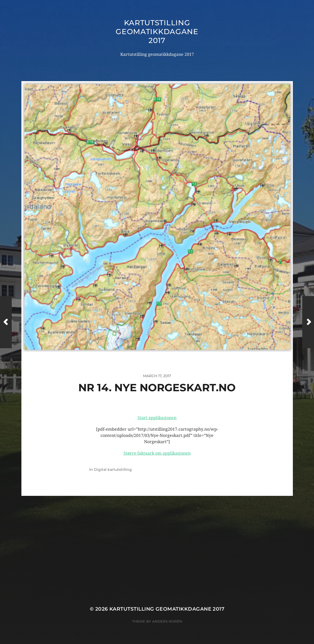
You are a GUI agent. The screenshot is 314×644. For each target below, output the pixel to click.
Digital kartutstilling (113, 470)
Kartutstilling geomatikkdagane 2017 (157, 32)
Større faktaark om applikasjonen (157, 453)
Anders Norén (167, 621)
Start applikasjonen (157, 418)
